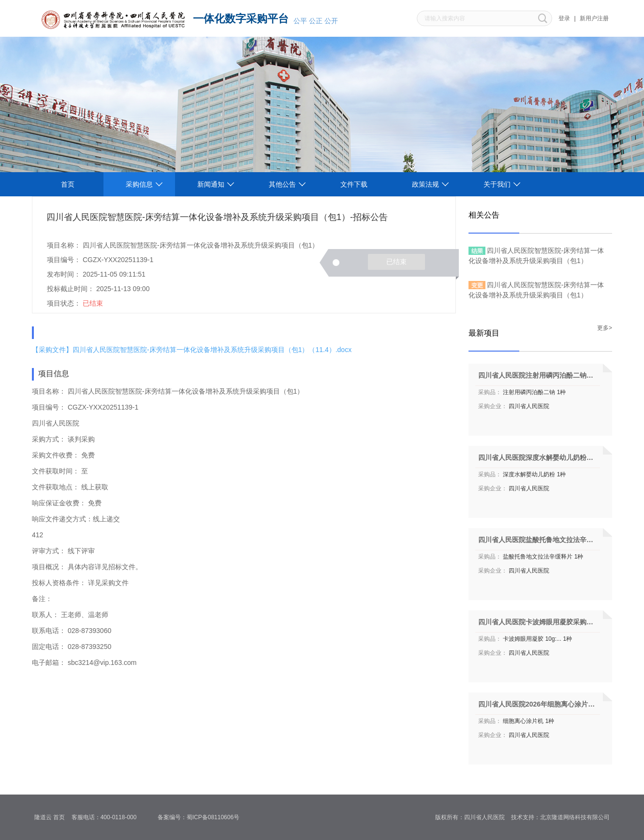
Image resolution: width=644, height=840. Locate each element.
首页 (68, 184)
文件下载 (354, 184)
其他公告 (282, 184)
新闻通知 (211, 184)
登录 (564, 18)
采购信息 (139, 184)
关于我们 (497, 184)
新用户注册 (594, 18)
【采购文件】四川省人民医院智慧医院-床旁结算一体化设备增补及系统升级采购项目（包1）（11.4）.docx (192, 350)
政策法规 (425, 184)
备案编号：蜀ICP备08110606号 (202, 817)
